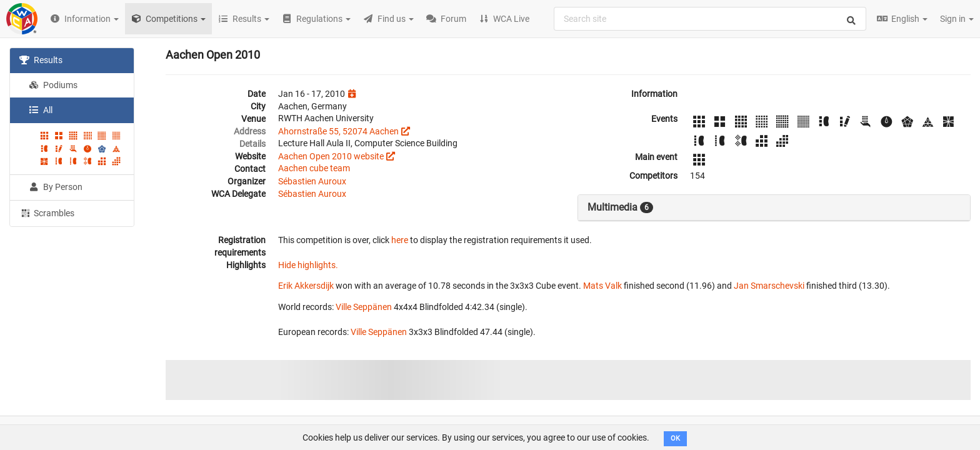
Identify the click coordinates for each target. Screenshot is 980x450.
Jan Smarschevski (769, 286)
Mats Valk (602, 286)
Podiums (53, 85)
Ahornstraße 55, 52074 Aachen (338, 131)
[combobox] (710, 19)
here (400, 240)
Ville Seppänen (364, 307)
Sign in (957, 19)
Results (41, 60)
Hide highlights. (308, 265)
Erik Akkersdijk (306, 286)
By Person (56, 187)
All (41, 110)
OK (675, 438)
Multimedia (620, 207)
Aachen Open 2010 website (331, 156)
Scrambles (47, 212)
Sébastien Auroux (312, 181)
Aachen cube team (314, 168)
